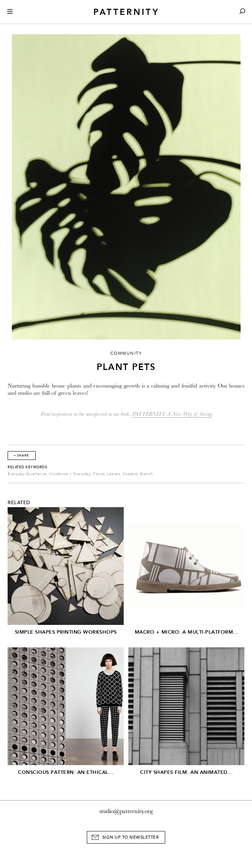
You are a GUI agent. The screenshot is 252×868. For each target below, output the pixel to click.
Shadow (130, 474)
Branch (147, 474)
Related (19, 503)
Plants (99, 474)
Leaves (113, 474)
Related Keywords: (28, 467)
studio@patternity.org (126, 811)
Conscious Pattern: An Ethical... (66, 772)
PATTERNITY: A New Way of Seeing (172, 414)
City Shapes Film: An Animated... (186, 772)
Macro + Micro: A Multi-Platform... (187, 632)
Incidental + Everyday (70, 474)
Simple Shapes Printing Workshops (66, 632)
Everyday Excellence (27, 474)
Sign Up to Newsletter (131, 837)
